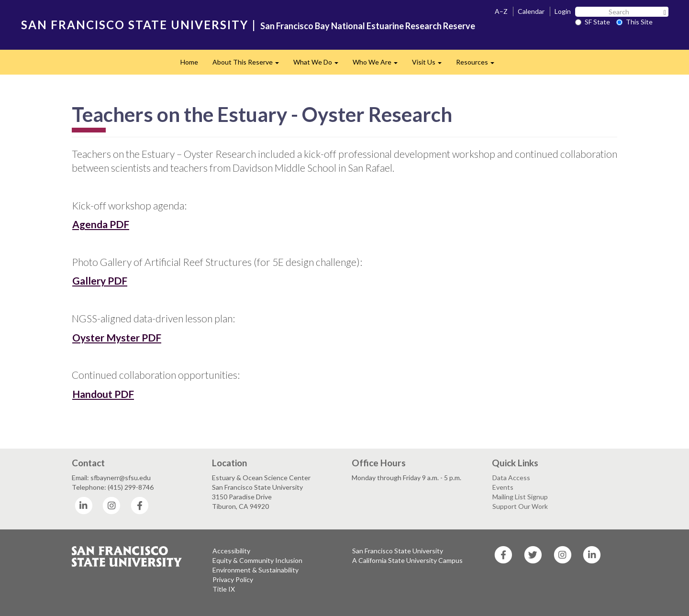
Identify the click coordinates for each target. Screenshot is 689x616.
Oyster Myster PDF (117, 337)
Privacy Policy (233, 579)
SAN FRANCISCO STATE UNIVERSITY (135, 25)
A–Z (501, 11)
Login (563, 11)
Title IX (224, 589)
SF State (593, 22)
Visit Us (430, 65)
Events (503, 487)
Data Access (511, 478)
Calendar (531, 11)
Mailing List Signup (520, 497)
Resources (479, 65)
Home (189, 62)
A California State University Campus (407, 560)
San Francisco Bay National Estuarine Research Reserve (368, 26)
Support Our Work (520, 506)
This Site (634, 22)
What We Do (319, 65)
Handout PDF (103, 394)
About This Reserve (249, 65)
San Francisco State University (398, 551)
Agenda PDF (101, 224)
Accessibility (231, 551)
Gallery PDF (100, 280)
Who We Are (379, 65)
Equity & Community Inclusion (257, 560)
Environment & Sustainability (256, 570)
